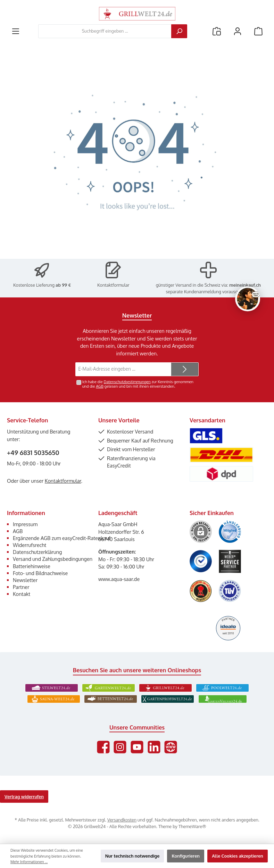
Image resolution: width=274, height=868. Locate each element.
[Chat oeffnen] (248, 299)
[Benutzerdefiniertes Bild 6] (230, 591)
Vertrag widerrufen (24, 797)
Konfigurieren (186, 856)
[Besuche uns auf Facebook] (103, 747)
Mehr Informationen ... (29, 862)
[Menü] (16, 31)
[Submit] (185, 369)
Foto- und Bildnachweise (40, 573)
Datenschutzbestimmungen (127, 382)
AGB (100, 386)
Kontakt (22, 594)
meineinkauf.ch (245, 285)
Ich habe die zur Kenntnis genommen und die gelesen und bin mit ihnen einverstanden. (138, 384)
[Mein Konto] (238, 31)
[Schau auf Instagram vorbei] (120, 747)
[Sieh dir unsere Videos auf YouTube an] (137, 747)
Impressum (25, 524)
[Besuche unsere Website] (171, 747)
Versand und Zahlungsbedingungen (53, 559)
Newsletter (25, 580)
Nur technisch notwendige (132, 856)
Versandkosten (122, 820)
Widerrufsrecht (30, 545)
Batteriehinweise (32, 566)
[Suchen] (179, 31)
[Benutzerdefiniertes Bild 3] (201, 561)
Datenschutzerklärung (37, 552)
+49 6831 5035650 (33, 453)
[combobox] (105, 31)
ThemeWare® (192, 826)
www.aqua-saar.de (119, 579)
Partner (21, 587)
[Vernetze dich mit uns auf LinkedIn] (154, 747)
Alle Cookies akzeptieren (238, 856)
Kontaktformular (113, 285)
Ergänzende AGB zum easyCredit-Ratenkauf (62, 538)
